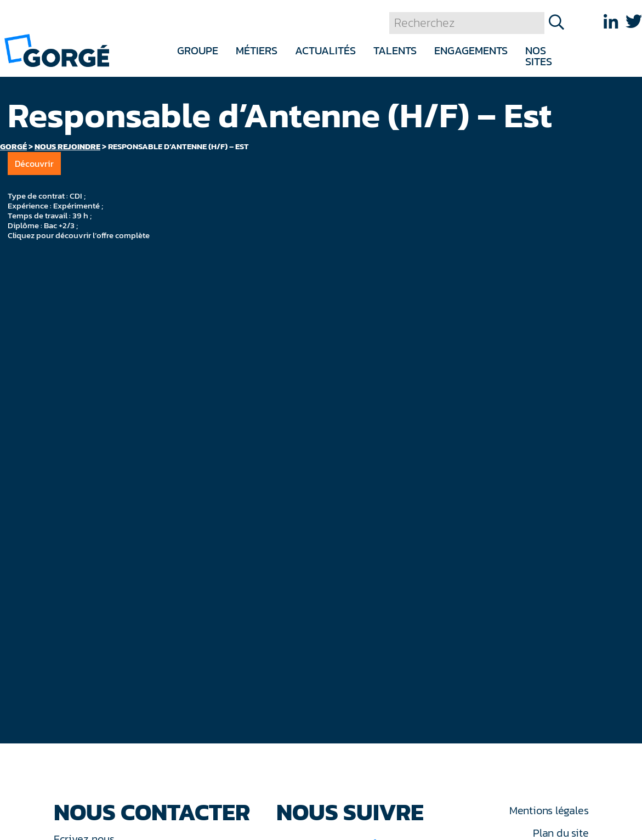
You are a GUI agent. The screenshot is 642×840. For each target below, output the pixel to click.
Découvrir (34, 164)
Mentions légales (549, 810)
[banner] (57, 50)
